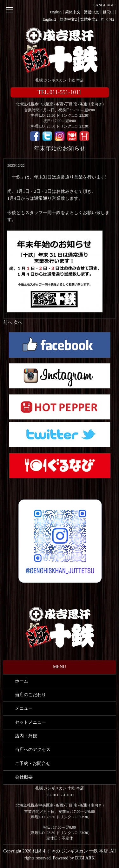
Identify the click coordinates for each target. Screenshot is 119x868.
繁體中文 (91, 12)
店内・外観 (26, 736)
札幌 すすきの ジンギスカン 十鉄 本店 (60, 51)
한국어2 (108, 19)
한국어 (108, 12)
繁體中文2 (89, 19)
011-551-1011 (63, 795)
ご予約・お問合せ (33, 764)
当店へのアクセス (33, 750)
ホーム (22, 681)
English (56, 12)
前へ (8, 322)
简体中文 (73, 12)
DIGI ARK (85, 858)
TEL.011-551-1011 (59, 92)
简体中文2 (68, 19)
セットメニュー (30, 722)
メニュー (24, 708)
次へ (18, 322)
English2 (49, 19)
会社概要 (24, 777)
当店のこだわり (30, 695)
